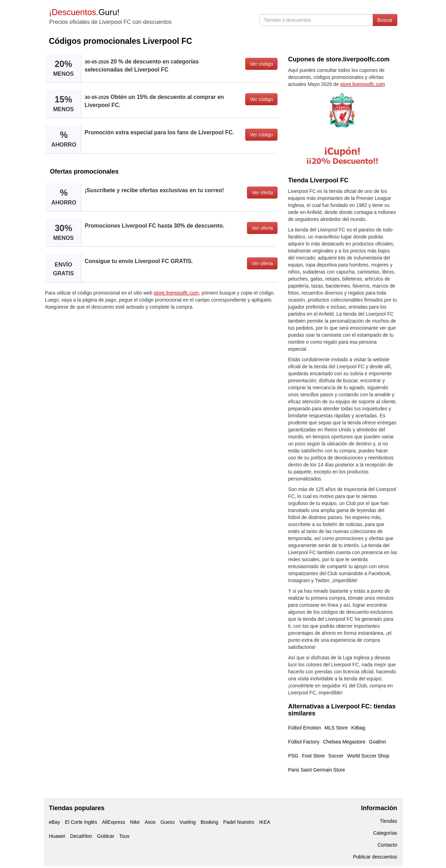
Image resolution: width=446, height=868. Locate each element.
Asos (150, 822)
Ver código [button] (261, 64)
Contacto (387, 845)
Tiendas (388, 821)
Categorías (385, 833)
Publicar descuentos (375, 857)
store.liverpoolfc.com (176, 293)
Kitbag (358, 728)
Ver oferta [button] (262, 193)
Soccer (336, 756)
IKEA (265, 822)
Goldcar (106, 836)
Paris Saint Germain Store (317, 770)
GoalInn (378, 742)
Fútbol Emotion (304, 728)
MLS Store (336, 728)
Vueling (187, 822)
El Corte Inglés (81, 822)
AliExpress (114, 822)
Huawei (57, 836)
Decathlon (81, 836)
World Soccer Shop (368, 756)
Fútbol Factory (304, 742)
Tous (124, 836)
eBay (55, 822)
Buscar (385, 20)
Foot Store (313, 756)
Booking (209, 822)
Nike (135, 822)
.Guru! (84, 12)
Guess (167, 822)
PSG (293, 756)
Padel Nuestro (239, 822)
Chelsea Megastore (344, 742)
